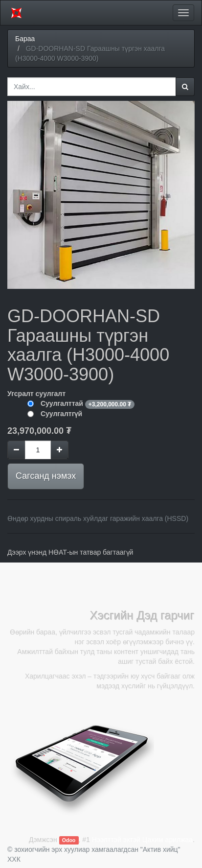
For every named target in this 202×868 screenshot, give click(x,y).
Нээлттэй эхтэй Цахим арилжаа (142, 840)
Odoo (69, 840)
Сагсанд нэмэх (46, 476)
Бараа (25, 39)
